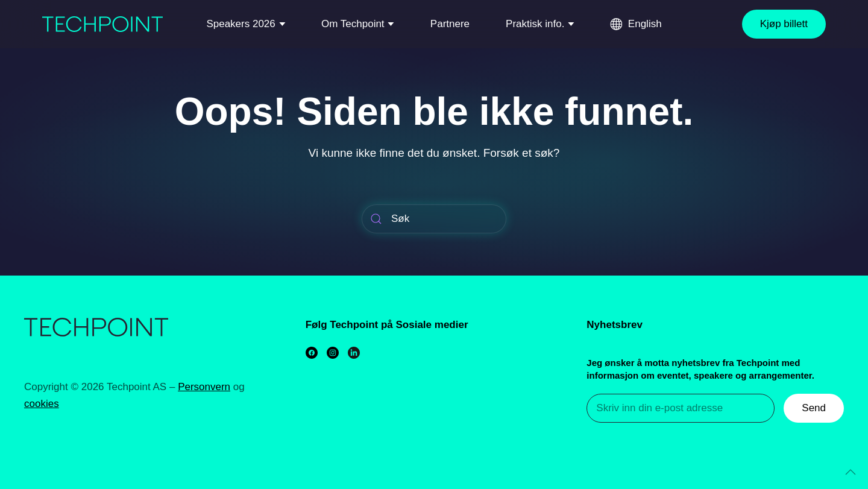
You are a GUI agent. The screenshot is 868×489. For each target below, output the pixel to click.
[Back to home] (102, 24)
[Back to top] (851, 472)
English (645, 24)
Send (814, 408)
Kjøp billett (784, 24)
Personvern (204, 387)
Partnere (450, 24)
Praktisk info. (535, 24)
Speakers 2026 (241, 24)
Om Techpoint (353, 24)
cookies (42, 404)
